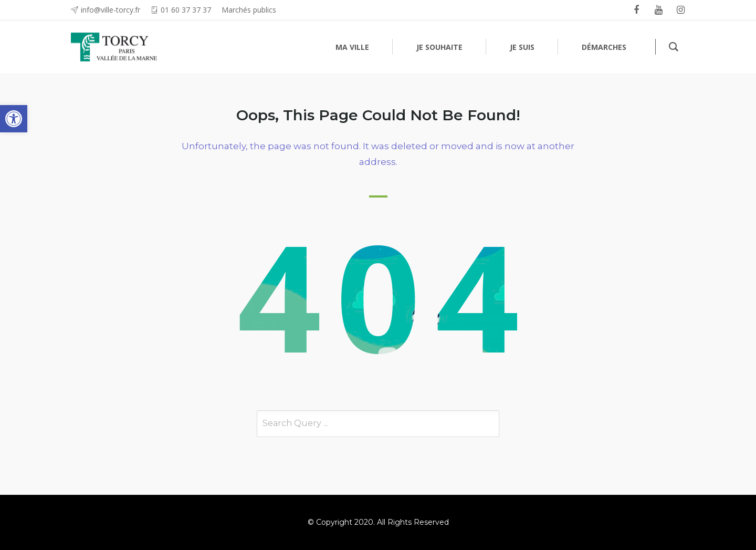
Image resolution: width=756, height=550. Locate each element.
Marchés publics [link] (249, 10)
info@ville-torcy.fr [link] (111, 10)
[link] (14, 119)
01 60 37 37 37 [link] (186, 10)
